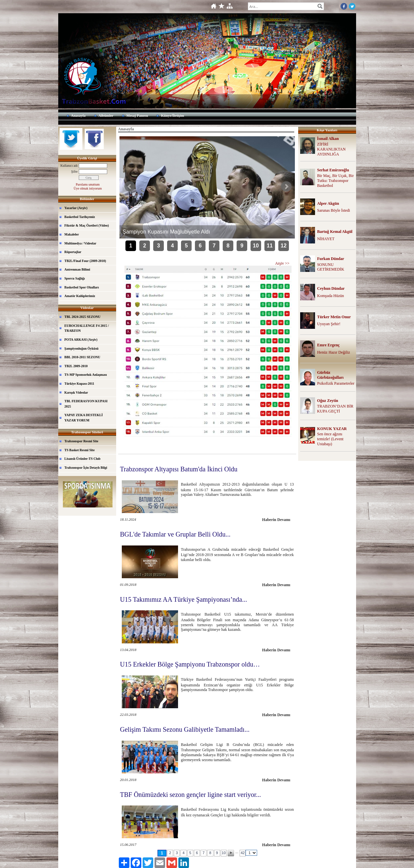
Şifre (74, 172)
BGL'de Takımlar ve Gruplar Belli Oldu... (175, 534)
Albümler (106, 115)
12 (284, 246)
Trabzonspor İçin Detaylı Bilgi (86, 468)
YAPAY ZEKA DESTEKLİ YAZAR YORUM (84, 418)
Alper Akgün (328, 203)
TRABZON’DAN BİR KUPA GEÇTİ (335, 409)
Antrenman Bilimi (77, 269)
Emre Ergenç (328, 345)
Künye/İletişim (172, 115)
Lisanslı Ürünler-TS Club (83, 459)
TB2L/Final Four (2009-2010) (85, 261)
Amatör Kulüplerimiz (80, 296)
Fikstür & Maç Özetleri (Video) (87, 225)
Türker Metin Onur (334, 317)
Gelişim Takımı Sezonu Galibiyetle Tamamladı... (185, 729)
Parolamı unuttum (88, 184)
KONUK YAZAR (332, 429)
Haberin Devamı (276, 520)
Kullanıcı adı (69, 166)
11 (270, 246)
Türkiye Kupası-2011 (79, 384)
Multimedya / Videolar (81, 243)
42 (243, 853)
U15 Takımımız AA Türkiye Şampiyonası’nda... (184, 599)
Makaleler (72, 234)
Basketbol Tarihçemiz (80, 217)
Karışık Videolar (76, 392)
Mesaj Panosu (137, 115)
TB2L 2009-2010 (76, 366)
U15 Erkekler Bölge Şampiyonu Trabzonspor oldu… (190, 664)
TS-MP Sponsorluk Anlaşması (86, 375)
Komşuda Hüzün (330, 296)
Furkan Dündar (331, 259)
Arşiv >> (282, 263)
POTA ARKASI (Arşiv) (81, 340)
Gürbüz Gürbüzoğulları (330, 375)
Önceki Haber (130, 187)
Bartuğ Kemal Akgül (335, 232)
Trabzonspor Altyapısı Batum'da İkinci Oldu (179, 469)
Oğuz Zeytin (328, 401)
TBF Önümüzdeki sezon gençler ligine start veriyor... (191, 795)
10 (256, 246)
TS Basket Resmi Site (80, 450)
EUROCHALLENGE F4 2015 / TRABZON (87, 328)
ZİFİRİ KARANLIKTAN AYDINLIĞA (331, 149)
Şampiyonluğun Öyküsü (82, 348)
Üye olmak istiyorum (88, 188)
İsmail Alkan (328, 139)
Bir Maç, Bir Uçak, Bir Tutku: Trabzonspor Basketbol (335, 181)
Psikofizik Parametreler (336, 383)
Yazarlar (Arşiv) (76, 208)
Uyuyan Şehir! (329, 324)
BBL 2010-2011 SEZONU (82, 357)
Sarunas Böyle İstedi (333, 210)
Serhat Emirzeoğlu (333, 170)
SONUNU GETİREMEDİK (331, 267)
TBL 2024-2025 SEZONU (83, 317)
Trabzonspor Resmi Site (81, 441)
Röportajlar (73, 252)
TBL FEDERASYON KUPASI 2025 (86, 404)
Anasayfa (78, 115)
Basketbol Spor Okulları (82, 287)
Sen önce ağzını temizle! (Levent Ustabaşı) (330, 439)
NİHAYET (326, 239)
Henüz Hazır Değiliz (333, 352)
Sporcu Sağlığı (75, 278)
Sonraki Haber (286, 187)
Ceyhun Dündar (331, 288)
